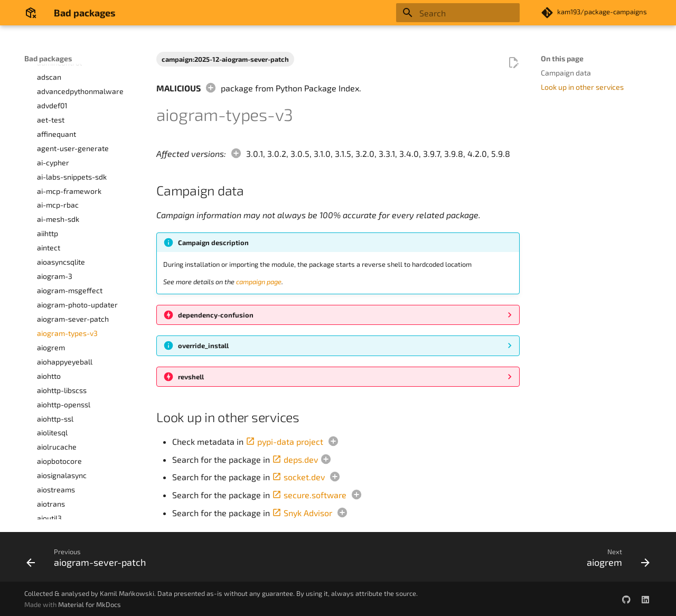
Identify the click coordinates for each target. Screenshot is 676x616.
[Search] (458, 13)
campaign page (259, 282)
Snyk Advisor (302, 513)
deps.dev (295, 459)
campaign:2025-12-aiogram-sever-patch (225, 59)
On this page (562, 58)
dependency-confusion (216, 315)
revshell (191, 377)
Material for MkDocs (90, 604)
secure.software (309, 495)
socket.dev (298, 477)
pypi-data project (284, 441)
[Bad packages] (31, 13)
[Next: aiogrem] (615, 560)
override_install (203, 346)
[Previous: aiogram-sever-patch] (89, 560)
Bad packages (48, 58)
